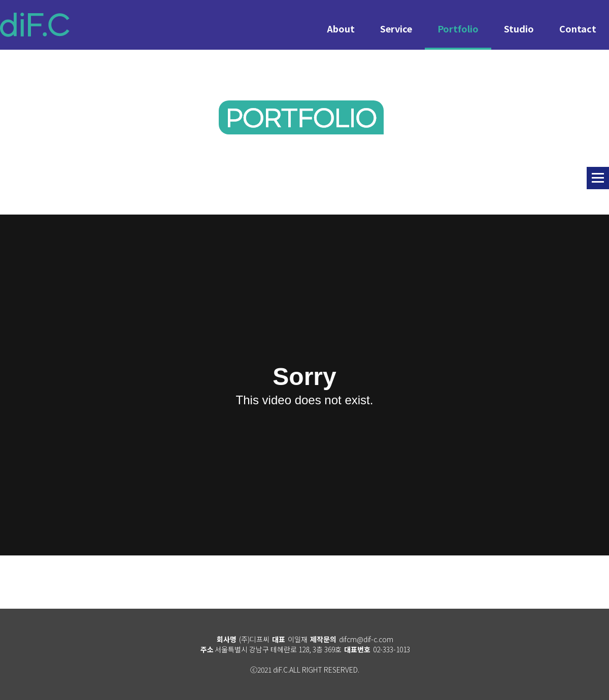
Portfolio (458, 28)
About (341, 28)
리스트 (598, 178)
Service (396, 28)
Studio (519, 28)
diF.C (35, 25)
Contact (578, 28)
